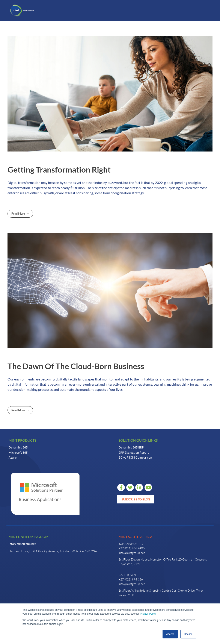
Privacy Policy (148, 614)
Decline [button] (188, 634)
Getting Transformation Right (59, 170)
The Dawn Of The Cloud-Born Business (76, 366)
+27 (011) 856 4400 (132, 548)
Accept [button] (170, 634)
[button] (48, 11)
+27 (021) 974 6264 (132, 579)
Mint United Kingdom (29, 537)
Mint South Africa (136, 537)
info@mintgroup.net (22, 544)
